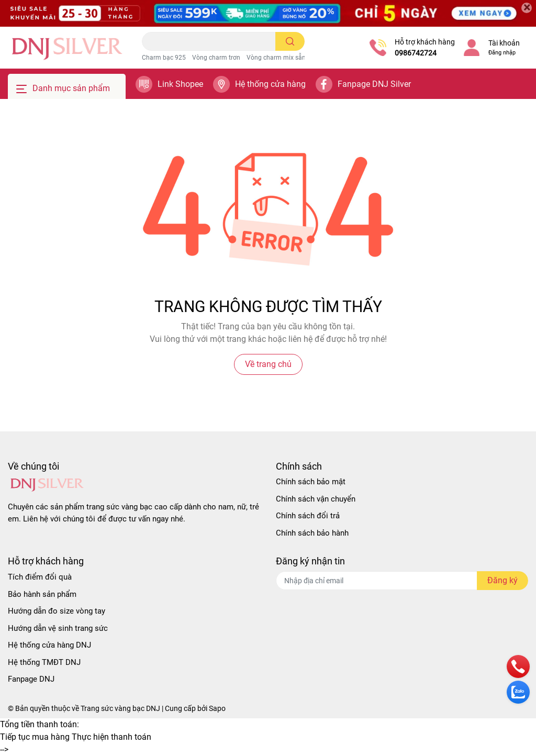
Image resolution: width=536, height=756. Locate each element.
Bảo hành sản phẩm (42, 594)
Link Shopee (180, 84)
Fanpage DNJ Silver (374, 84)
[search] (290, 41)
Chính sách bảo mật (311, 482)
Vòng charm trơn (216, 58)
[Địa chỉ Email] (402, 581)
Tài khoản (504, 43)
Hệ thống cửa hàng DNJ (49, 645)
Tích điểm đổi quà (40, 577)
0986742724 (416, 53)
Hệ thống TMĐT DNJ (44, 662)
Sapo (217, 708)
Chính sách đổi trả (308, 516)
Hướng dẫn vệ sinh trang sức (58, 628)
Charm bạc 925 (164, 58)
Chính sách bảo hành (312, 533)
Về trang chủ (268, 364)
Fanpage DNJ (31, 679)
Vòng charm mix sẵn (276, 58)
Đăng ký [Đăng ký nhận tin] (502, 580)
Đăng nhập (502, 53)
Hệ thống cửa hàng (270, 84)
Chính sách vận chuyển (316, 499)
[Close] (527, 8)
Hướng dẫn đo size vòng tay (57, 611)
